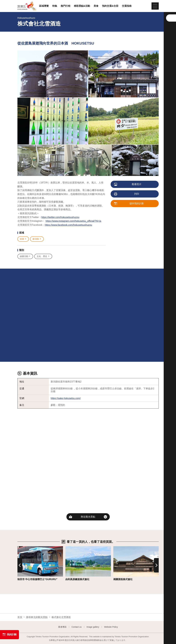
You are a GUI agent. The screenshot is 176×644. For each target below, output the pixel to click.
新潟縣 (37, 239)
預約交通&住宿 (110, 6)
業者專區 (62, 627)
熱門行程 (66, 6)
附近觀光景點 (88, 517)
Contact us (77, 627)
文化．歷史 (43, 256)
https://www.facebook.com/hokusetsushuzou (68, 225)
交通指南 (127, 6)
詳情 (20, 548)
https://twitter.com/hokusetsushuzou (60, 217)
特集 (55, 6)
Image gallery (93, 627)
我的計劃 (9, 635)
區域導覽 (44, 6)
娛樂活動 (25, 256)
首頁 (20, 617)
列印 (127, 194)
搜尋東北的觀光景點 (37, 617)
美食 (96, 6)
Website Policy (111, 627)
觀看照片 (128, 184)
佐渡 (23, 239)
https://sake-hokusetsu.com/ (66, 398)
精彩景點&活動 (82, 6)
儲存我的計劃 (129, 204)
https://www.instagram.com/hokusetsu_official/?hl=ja (73, 221)
